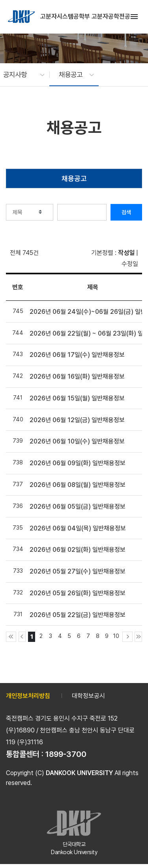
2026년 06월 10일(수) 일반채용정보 (77, 441)
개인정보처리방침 (28, 696)
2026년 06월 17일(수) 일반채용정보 (77, 355)
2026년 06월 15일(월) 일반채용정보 (77, 398)
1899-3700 (66, 754)
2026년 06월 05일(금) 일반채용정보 (78, 507)
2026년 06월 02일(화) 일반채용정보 (78, 550)
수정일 (130, 264)
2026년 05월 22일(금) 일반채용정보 (78, 615)
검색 (126, 212)
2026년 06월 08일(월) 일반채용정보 (78, 485)
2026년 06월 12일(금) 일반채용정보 (77, 420)
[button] (20, 75)
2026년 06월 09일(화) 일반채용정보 (78, 463)
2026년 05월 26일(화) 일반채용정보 (78, 593)
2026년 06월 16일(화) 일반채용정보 (77, 376)
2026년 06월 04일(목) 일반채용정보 (78, 528)
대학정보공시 (88, 696)
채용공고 (74, 178)
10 (116, 636)
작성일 (126, 253)
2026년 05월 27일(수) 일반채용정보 (78, 571)
